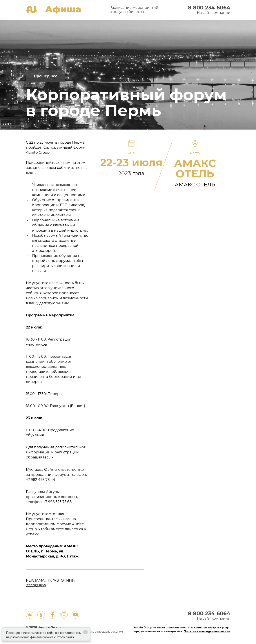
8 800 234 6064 (209, 8)
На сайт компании (214, 13)
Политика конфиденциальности (207, 631)
